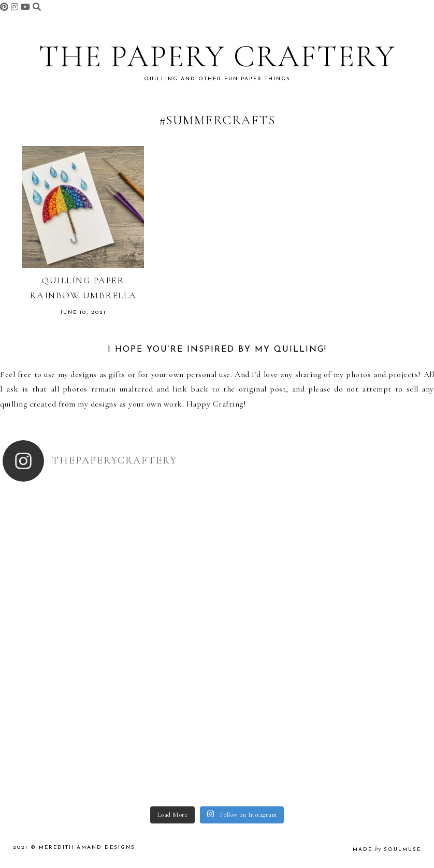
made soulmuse (387, 850)
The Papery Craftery (217, 56)
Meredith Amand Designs (87, 848)
